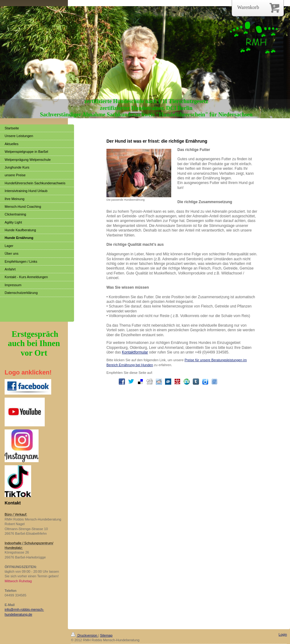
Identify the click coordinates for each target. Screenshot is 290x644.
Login (283, 634)
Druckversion (85, 635)
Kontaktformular (135, 352)
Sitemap (106, 635)
